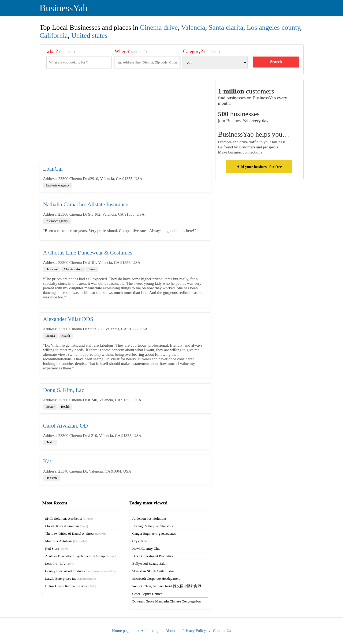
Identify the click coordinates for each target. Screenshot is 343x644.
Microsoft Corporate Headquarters (156, 579)
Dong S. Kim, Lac (64, 390)
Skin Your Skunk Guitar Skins (153, 571)
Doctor (50, 407)
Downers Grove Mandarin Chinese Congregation (166, 601)
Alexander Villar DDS (68, 319)
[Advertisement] (125, 121)
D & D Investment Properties (152, 556)
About (170, 631)
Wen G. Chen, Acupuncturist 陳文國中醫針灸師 (167, 586)
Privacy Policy (194, 631)
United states (89, 35)
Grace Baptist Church (147, 594)
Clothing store (73, 269)
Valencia (193, 27)
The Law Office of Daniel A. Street (75, 533)
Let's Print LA (59, 563)
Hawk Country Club (146, 548)
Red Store (56, 548)
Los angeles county (273, 27)
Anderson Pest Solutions (149, 518)
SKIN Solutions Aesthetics (69, 518)
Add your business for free (259, 167)
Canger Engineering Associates (154, 533)
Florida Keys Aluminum (66, 526)
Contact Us (222, 631)
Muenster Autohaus (66, 541)
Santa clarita (226, 27)
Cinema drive (159, 27)
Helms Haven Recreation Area (70, 586)
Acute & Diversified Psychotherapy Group (80, 556)
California (54, 35)
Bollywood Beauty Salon (150, 563)
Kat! (48, 461)
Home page (121, 631)
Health (66, 336)
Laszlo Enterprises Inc (70, 579)
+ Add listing (148, 631)
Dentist (51, 336)
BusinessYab (64, 8)
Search (276, 62)
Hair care (52, 269)
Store (92, 269)
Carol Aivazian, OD (66, 426)
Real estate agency (58, 185)
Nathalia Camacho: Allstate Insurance (86, 204)
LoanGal (53, 169)
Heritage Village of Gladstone (153, 526)
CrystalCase (141, 541)
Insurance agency (57, 221)
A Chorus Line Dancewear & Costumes (88, 253)
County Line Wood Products (81, 571)
